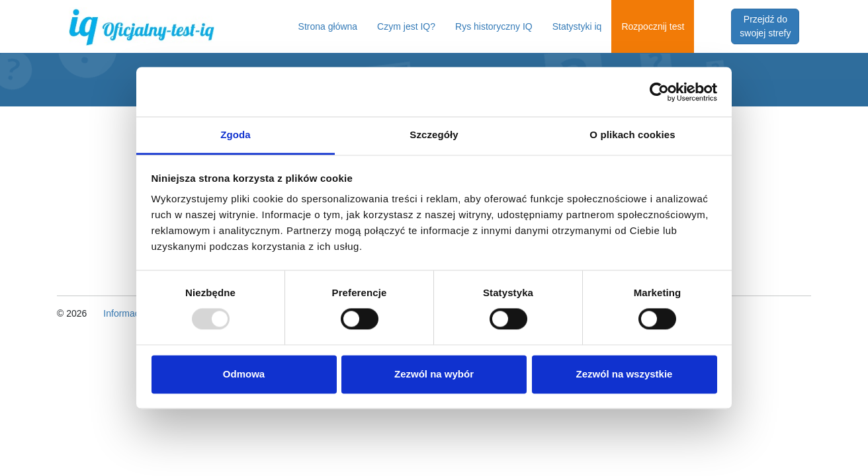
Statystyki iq (577, 26)
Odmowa (244, 374)
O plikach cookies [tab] (632, 135)
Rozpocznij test (653, 26)
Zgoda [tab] (236, 135)
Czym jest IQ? (406, 26)
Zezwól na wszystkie (625, 374)
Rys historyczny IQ (494, 26)
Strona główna (328, 26)
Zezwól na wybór (434, 374)
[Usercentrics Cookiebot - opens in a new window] (659, 92)
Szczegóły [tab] (434, 135)
